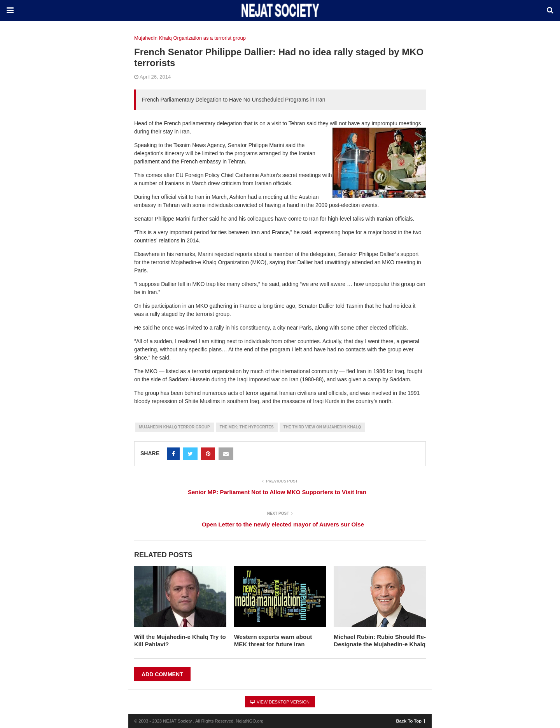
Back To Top (411, 721)
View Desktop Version (280, 702)
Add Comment (162, 674)
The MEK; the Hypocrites (247, 427)
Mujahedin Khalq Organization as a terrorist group (190, 38)
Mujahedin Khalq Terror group (175, 427)
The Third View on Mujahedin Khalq (322, 427)
